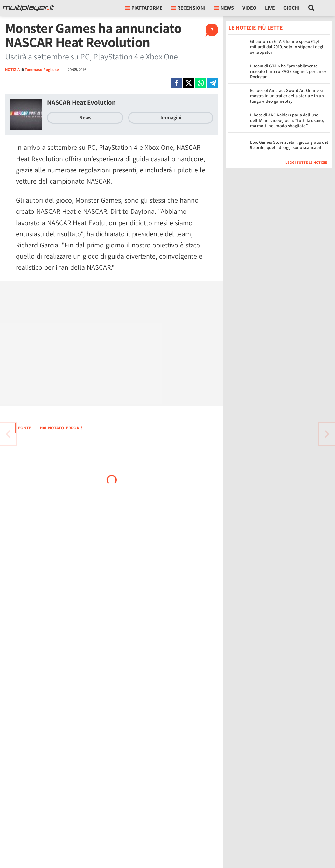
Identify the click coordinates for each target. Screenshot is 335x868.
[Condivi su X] (189, 83)
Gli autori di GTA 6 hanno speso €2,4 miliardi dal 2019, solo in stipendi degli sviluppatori (287, 47)
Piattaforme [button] (144, 8)
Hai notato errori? (61, 428)
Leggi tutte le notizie (306, 162)
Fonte (25, 428)
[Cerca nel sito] (312, 8)
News (85, 118)
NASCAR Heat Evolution (81, 102)
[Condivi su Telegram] (213, 83)
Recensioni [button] (188, 8)
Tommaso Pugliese (42, 69)
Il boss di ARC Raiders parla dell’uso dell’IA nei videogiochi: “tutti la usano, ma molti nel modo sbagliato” (287, 120)
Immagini (171, 118)
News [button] (224, 8)
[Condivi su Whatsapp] (201, 83)
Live (270, 8)
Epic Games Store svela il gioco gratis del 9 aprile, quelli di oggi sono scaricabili (289, 145)
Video (249, 8)
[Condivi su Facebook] (177, 83)
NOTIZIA (12, 69)
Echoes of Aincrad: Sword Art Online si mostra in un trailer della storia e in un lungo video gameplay (287, 96)
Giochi (292, 8)
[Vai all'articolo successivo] (8, 434)
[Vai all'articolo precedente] (327, 434)
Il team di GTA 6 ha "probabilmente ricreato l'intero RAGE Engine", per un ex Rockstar (288, 71)
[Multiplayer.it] (28, 8)
